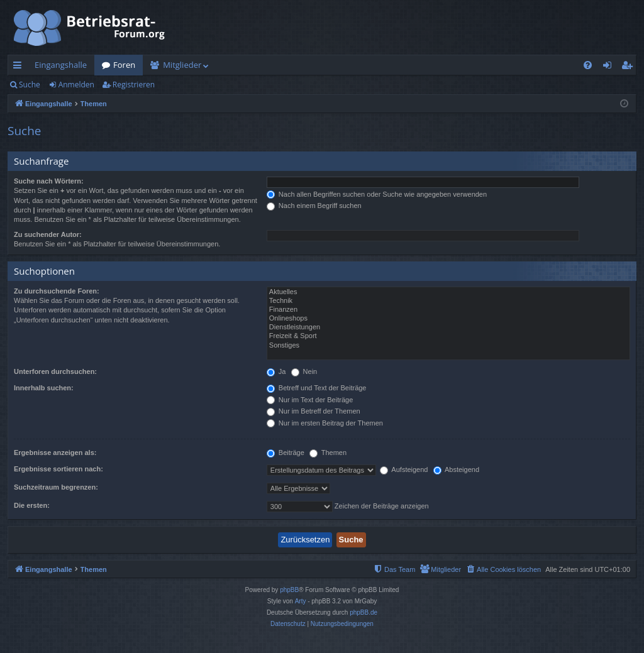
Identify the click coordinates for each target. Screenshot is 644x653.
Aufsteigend (404, 469)
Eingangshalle (61, 65)
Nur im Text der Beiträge (310, 400)
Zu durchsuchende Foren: (57, 291)
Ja (276, 371)
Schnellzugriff (20, 67)
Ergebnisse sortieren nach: (58, 469)
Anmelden (76, 85)
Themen (328, 453)
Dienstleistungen (448, 327)
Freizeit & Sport (448, 336)
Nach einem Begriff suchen (314, 206)
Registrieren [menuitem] (630, 67)
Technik (448, 301)
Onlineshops (448, 319)
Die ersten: (32, 505)
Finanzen (448, 310)
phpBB (289, 590)
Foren (124, 65)
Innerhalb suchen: (44, 388)
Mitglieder (182, 65)
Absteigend (457, 469)
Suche (30, 85)
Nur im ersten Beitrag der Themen (325, 423)
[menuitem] (588, 65)
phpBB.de (364, 612)
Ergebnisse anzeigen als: (55, 453)
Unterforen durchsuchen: (55, 371)
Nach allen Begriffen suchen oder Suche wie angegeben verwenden (377, 194)
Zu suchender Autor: (48, 234)
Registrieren (134, 85)
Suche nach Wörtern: (49, 181)
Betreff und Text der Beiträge (317, 388)
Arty (301, 601)
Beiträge (286, 453)
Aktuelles (448, 292)
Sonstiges (448, 346)
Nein (304, 371)
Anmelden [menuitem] (611, 67)
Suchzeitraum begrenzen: (56, 487)
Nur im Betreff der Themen (314, 411)
